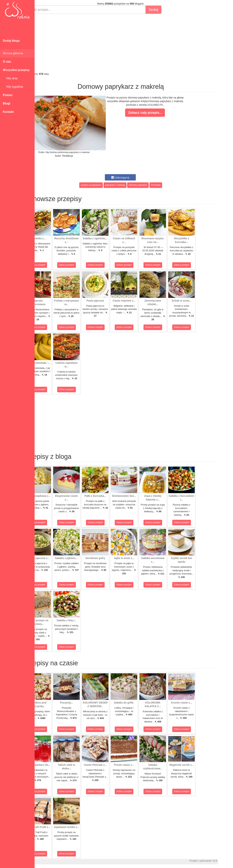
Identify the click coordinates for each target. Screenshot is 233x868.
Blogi (7, 103)
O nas (7, 62)
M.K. (229, 861)
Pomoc (8, 95)
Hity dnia (10, 78)
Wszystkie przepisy (16, 70)
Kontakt (8, 112)
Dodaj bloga (11, 41)
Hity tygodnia (13, 87)
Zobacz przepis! (51, 265)
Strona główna (13, 53)
